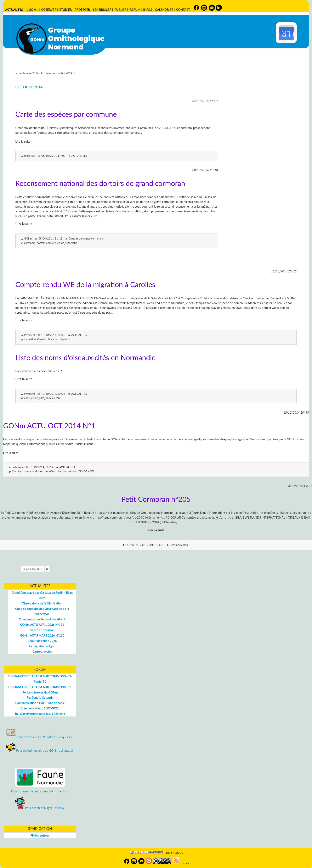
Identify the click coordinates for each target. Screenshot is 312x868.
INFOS (148, 10)
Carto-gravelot (42, 652)
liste (42, 398)
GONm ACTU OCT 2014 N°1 (49, 426)
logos (179, 853)
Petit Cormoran (179, 545)
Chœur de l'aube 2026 (42, 641)
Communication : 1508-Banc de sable (40, 703)
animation (30, 339)
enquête (51, 243)
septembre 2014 (29, 73)
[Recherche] (33, 569)
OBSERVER (49, 10)
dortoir (41, 243)
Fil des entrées (40, 835)
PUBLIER (120, 10)
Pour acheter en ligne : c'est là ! (40, 808)
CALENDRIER (164, 10)
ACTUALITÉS (14, 10)
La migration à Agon (42, 646)
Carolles (42, 339)
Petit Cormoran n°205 (156, 499)
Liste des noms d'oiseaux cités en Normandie (85, 357)
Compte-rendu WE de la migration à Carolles (85, 284)
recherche (71, 243)
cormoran (30, 243)
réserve (73, 471)
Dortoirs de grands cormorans (86, 238)
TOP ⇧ (185, 863)
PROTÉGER (82, 10)
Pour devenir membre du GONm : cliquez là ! (40, 751)
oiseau (56, 398)
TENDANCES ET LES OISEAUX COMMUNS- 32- (40, 687)
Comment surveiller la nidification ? (42, 619)
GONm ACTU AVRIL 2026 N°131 (42, 625)
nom (48, 398)
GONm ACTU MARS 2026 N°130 (42, 635)
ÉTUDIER (66, 10)
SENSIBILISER (102, 10)
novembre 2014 (63, 73)
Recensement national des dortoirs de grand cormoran (100, 183)
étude (61, 243)
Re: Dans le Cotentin (40, 698)
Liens (169, 853)
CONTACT (183, 10)
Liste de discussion (42, 630)
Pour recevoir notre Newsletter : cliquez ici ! (40, 737)
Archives (46, 73)
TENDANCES (86, 471)
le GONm (32, 10)
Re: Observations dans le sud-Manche (40, 714)
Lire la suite (23, 141)
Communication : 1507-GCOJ (40, 708)
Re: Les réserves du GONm (40, 692)
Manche (53, 339)
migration (64, 339)
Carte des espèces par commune (66, 114)
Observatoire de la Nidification (42, 603)
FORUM (135, 10)
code (27, 398)
